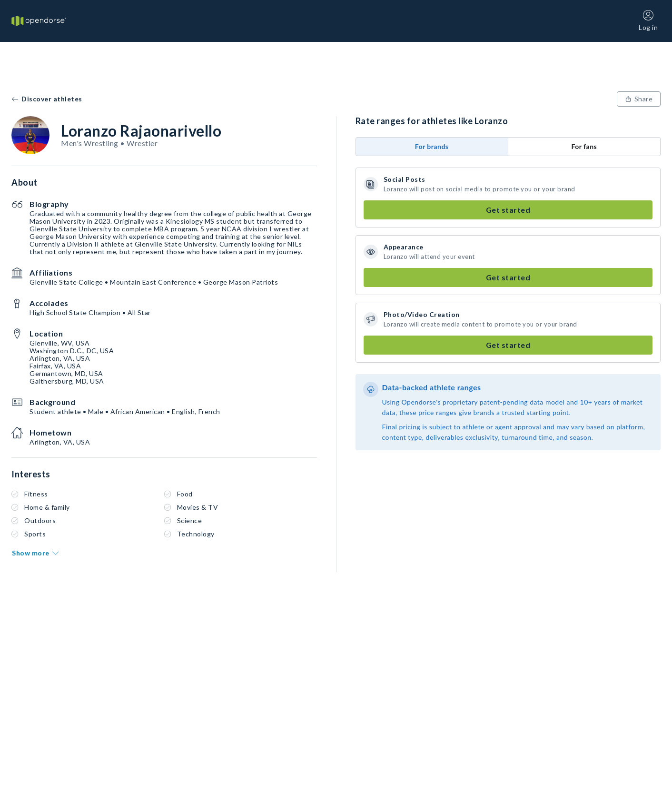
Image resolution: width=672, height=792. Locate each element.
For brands (432, 146)
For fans (584, 146)
